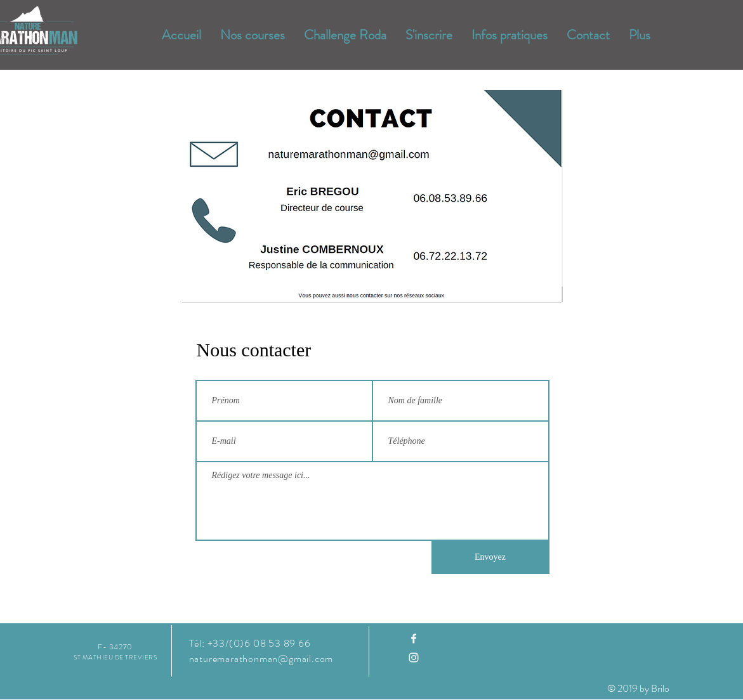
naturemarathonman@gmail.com (261, 658)
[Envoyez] (490, 557)
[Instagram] (414, 658)
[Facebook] (414, 638)
